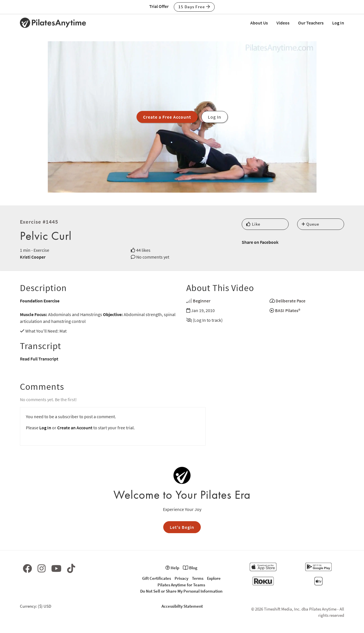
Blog (190, 568)
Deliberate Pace (290, 301)
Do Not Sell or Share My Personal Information (181, 591)
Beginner (202, 301)
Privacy (181, 578)
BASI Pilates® (288, 310)
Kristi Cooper (33, 257)
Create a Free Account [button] (167, 117)
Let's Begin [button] (182, 527)
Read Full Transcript (39, 359)
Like (253, 224)
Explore (214, 578)
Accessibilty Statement (182, 606)
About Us (259, 23)
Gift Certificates (157, 578)
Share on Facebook (260, 242)
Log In (338, 23)
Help (172, 568)
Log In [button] (215, 117)
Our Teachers (311, 23)
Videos (283, 23)
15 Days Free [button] (194, 7)
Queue (310, 224)
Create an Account (75, 428)
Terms (198, 578)
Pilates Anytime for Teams (181, 585)
